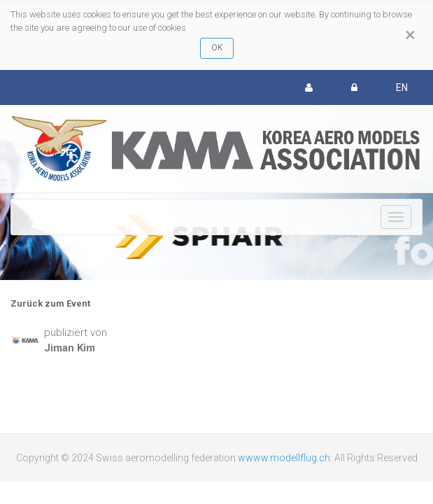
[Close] (410, 35)
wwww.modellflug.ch (284, 458)
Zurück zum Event (50, 303)
